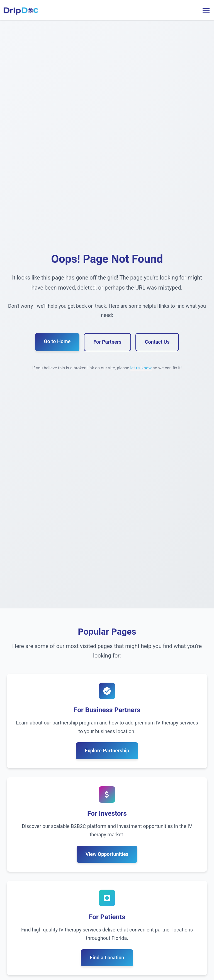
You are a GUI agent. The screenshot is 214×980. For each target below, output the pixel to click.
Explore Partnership (107, 751)
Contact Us (157, 342)
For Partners (107, 342)
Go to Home (57, 341)
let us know (141, 368)
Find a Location (107, 958)
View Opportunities (107, 854)
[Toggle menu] (206, 10)
